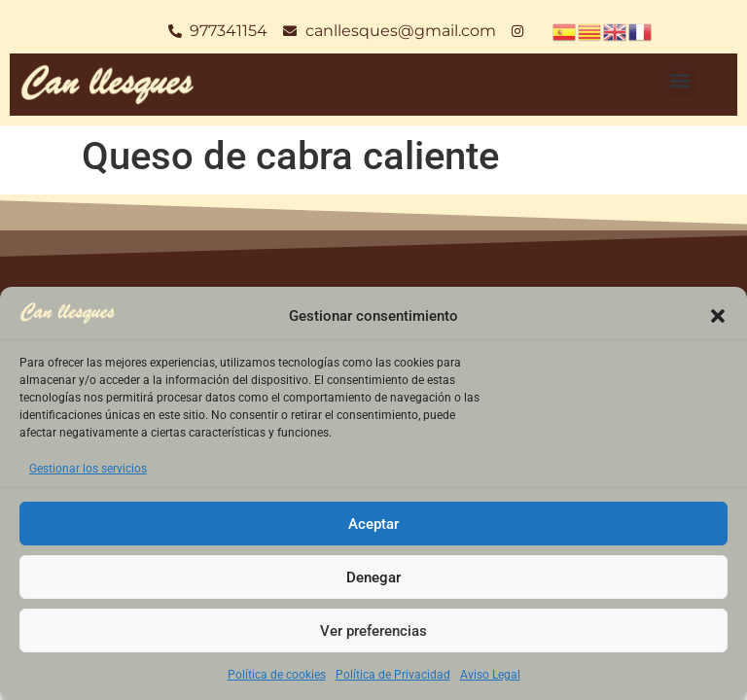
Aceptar (373, 524)
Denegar (373, 577)
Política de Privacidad (393, 675)
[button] (718, 316)
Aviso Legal (490, 675)
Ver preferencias (373, 631)
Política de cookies (277, 675)
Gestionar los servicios (88, 469)
